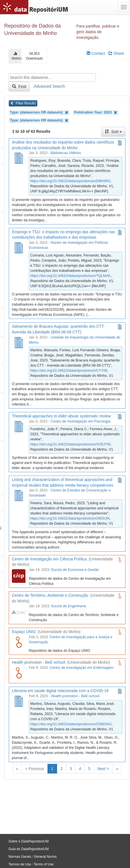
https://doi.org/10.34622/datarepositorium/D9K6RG (70, 181)
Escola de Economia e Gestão (75, 570)
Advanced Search (49, 86)
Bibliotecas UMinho (66, 153)
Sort (113, 132)
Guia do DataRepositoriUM (29, 849)
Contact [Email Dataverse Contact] (96, 53)
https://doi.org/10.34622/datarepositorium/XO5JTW (70, 444)
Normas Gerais (20, 857)
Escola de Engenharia (69, 606)
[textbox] (52, 77)
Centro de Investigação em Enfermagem (82, 668)
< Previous (35, 769)
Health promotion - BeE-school (75, 696)
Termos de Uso (20, 864)
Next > (103, 769)
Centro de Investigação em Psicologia (80, 421)
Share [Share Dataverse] (116, 53)
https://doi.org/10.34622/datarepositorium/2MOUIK (70, 518)
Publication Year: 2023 (96, 113)
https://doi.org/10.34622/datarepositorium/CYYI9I (69, 371)
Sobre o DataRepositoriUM (29, 841)
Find (19, 87)
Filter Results (23, 103)
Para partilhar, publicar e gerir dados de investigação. (98, 32)
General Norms (45, 857)
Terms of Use (44, 864)
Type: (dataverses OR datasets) (39, 113)
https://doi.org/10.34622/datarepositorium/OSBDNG (71, 724)
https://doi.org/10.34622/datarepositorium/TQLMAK (71, 276)
